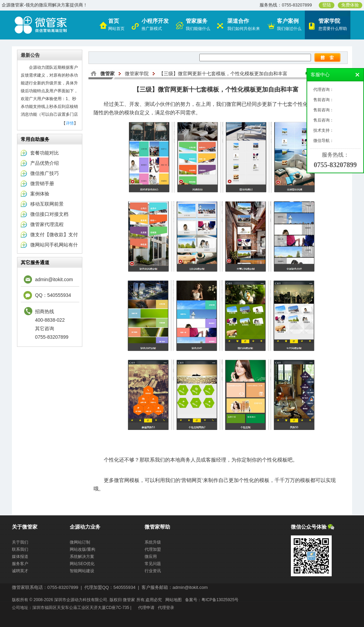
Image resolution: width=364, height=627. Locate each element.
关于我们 (20, 542)
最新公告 (30, 55)
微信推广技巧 (45, 173)
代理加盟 (153, 549)
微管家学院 (137, 74)
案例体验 (40, 194)
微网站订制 (80, 542)
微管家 (107, 74)
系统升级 (153, 542)
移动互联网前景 (47, 204)
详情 (70, 123)
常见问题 (153, 564)
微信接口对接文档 (49, 214)
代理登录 (166, 608)
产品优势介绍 (45, 163)
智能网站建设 (82, 571)
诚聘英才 (20, 571)
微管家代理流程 (47, 224)
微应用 (151, 557)
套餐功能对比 (45, 153)
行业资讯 (153, 571)
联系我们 (20, 549)
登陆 (327, 5)
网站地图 (173, 600)
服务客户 (20, 564)
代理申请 (146, 608)
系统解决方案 (82, 557)
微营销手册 (42, 183)
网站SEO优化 (82, 564)
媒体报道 (20, 557)
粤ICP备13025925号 (220, 600)
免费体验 (350, 5)
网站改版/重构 (82, 549)
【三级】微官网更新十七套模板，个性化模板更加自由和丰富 (223, 74)
